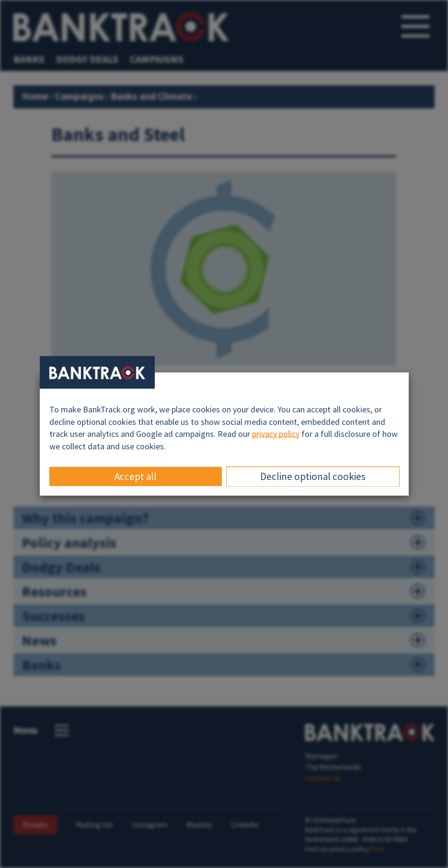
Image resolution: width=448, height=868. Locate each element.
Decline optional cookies (313, 476)
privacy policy (276, 434)
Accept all (136, 476)
